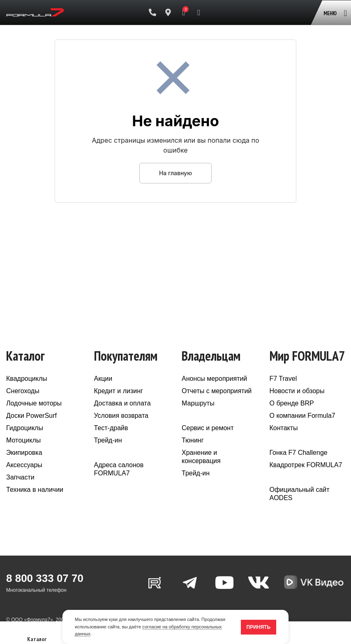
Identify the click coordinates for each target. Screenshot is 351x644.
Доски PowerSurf (31, 416)
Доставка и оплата (122, 403)
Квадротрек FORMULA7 (306, 465)
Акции (103, 379)
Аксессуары (24, 465)
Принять (259, 627)
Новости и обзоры (297, 391)
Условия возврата (121, 416)
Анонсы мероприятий (214, 379)
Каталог (37, 635)
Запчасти (20, 477)
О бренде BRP (292, 403)
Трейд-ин (108, 440)
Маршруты (198, 403)
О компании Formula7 (303, 416)
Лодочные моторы (34, 403)
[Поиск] (199, 12)
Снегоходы (23, 391)
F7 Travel (283, 379)
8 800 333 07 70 (45, 578)
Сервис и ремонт (208, 428)
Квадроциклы (27, 379)
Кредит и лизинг (119, 391)
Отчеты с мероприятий (217, 391)
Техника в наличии (35, 490)
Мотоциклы (23, 440)
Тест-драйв (111, 428)
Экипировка (24, 453)
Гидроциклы (25, 428)
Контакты (284, 428)
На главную (175, 173)
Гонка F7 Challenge (299, 453)
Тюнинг (193, 440)
